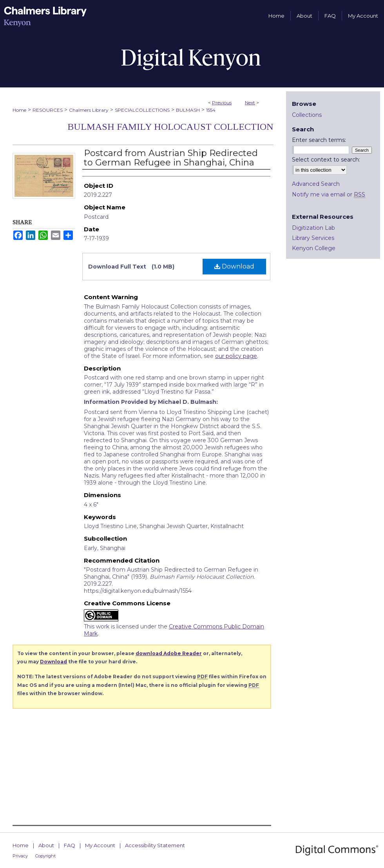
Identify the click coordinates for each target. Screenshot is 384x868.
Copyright (45, 856)
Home (19, 110)
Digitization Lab (313, 228)
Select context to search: (326, 160)
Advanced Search (316, 184)
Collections (307, 115)
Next (250, 103)
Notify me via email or (329, 194)
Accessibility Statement (155, 845)
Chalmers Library (89, 110)
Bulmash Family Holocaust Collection (170, 127)
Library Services (313, 238)
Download (234, 266)
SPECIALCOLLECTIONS (142, 110)
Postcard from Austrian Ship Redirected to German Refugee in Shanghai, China (171, 158)
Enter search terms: (319, 140)
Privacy (20, 856)
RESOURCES (48, 110)
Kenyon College (314, 248)
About (46, 845)
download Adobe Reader (169, 653)
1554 (211, 110)
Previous (222, 103)
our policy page (236, 356)
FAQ (70, 845)
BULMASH (188, 110)
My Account (100, 845)
